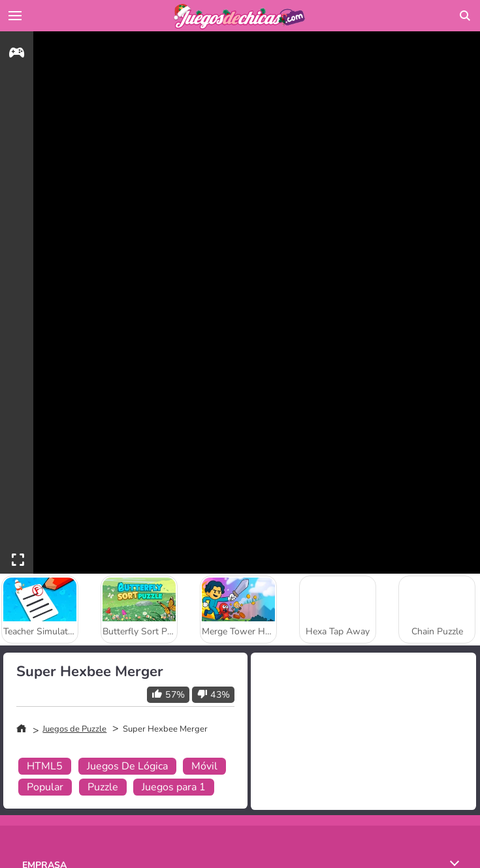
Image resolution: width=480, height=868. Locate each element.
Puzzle (103, 787)
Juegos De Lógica (127, 766)
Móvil (204, 766)
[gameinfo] (17, 54)
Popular (45, 787)
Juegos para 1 (174, 787)
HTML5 (45, 766)
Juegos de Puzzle (74, 729)
